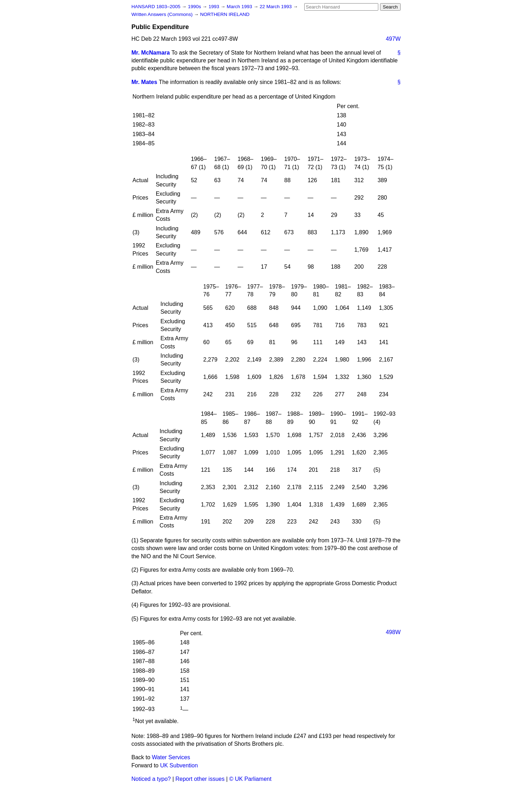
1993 (215, 7)
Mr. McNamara (151, 53)
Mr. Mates (144, 82)
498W (393, 632)
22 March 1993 (276, 7)
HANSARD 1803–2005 (156, 7)
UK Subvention (179, 765)
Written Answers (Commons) (163, 14)
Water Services (171, 757)
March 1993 (240, 7)
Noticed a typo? (151, 779)
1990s (195, 7)
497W (393, 39)
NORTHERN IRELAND (225, 14)
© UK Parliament (250, 779)
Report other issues (200, 779)
